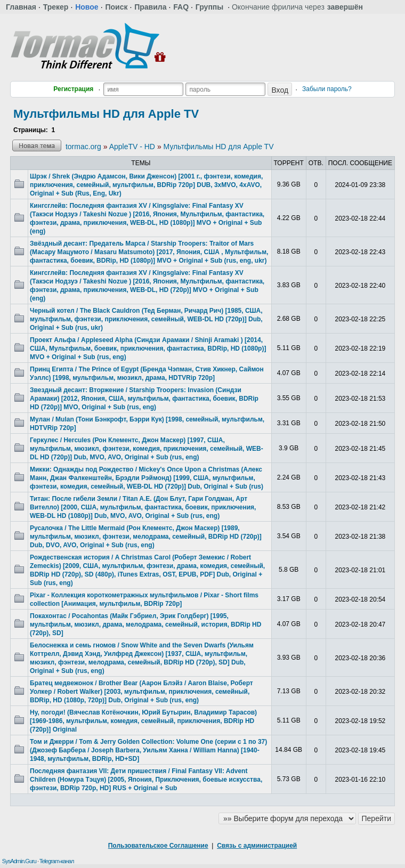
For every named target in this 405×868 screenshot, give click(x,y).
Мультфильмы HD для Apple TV (106, 114)
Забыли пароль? (327, 89)
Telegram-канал (57, 861)
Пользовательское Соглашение (158, 846)
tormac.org (83, 147)
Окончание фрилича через (297, 7)
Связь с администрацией (257, 846)
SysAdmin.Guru (19, 861)
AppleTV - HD (132, 147)
